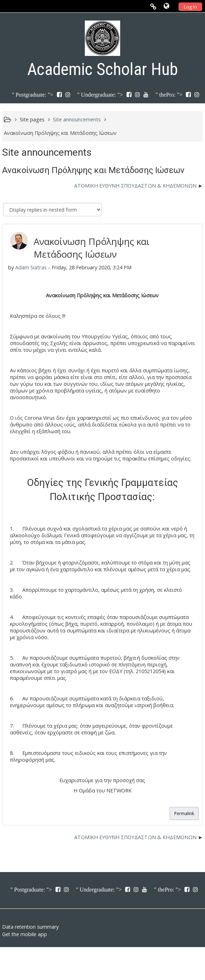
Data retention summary (30, 927)
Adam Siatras (31, 267)
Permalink (184, 813)
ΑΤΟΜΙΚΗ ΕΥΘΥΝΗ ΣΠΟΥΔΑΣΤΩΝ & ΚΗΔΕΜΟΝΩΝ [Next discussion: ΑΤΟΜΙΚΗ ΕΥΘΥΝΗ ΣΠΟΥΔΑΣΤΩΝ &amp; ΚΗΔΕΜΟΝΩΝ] (135, 186)
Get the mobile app (25, 934)
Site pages (32, 119)
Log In (190, 7)
